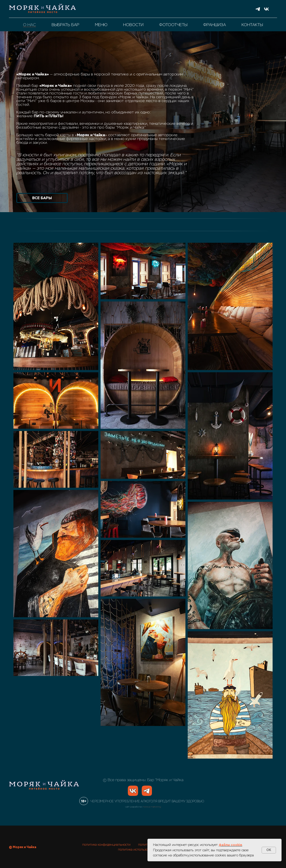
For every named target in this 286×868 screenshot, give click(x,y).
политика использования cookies (143, 849)
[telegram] (258, 9)
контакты (252, 25)
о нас (29, 25)
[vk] (266, 9)
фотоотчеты (173, 25)
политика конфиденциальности (106, 845)
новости (133, 25)
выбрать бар (65, 25)
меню (101, 25)
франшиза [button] (214, 25)
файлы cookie (230, 845)
